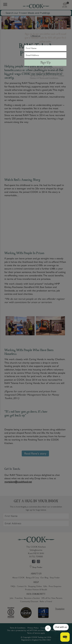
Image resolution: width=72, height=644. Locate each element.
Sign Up (45, 63)
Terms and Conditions (49, 78)
